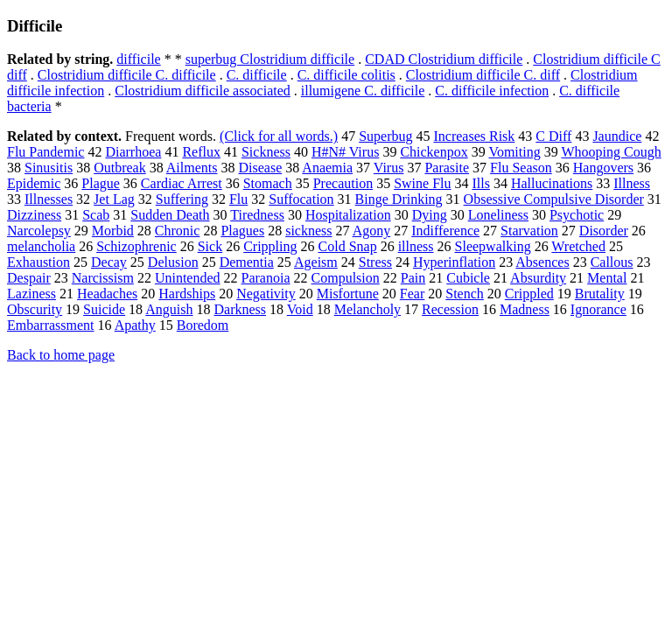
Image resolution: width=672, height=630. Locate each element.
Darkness (240, 309)
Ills (480, 183)
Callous (612, 262)
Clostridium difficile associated (203, 91)
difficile (138, 59)
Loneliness (498, 215)
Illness (632, 183)
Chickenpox (434, 152)
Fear (412, 294)
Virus (389, 168)
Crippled (529, 294)
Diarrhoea (133, 152)
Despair (29, 278)
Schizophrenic (136, 246)
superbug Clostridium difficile (270, 59)
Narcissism (103, 278)
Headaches (107, 294)
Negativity (266, 294)
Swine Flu (422, 183)
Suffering (182, 199)
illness (416, 246)
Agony (372, 231)
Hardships (187, 294)
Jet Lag (114, 199)
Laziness (31, 294)
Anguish (169, 309)
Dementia (247, 262)
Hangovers (603, 168)
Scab (96, 215)
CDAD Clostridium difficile (444, 59)
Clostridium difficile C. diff (483, 75)
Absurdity (538, 278)
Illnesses (49, 199)
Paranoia (266, 278)
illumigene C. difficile (363, 91)
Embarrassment (51, 325)
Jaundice (617, 136)
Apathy (135, 325)
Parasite (447, 168)
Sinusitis (49, 168)
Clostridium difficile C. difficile (127, 75)
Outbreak (120, 168)
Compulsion (346, 278)
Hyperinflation (454, 262)
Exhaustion (38, 262)
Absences (542, 262)
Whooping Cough (611, 152)
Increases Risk (474, 136)
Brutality (600, 294)
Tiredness (257, 215)
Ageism (316, 262)
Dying (430, 215)
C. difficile (257, 75)
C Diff (553, 136)
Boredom (203, 325)
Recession (450, 309)
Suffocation (301, 199)
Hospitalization (348, 215)
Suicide (104, 309)
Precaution (343, 183)
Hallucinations (552, 183)
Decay (109, 262)
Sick (210, 246)
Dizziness (34, 215)
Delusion (173, 262)
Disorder (604, 231)
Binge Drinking (399, 199)
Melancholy (367, 309)
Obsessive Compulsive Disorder (554, 199)
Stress (375, 262)
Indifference (445, 231)
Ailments (192, 168)
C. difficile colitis (346, 75)
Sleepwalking (493, 246)
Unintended (188, 278)
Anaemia (327, 168)
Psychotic (577, 215)
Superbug (385, 136)
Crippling (270, 246)
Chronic (178, 231)
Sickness (266, 152)
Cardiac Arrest (182, 183)
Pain (413, 278)
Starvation (529, 231)
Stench (465, 294)
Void (300, 309)
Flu (238, 199)
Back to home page (61, 355)
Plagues (242, 231)
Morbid (113, 231)
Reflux (201, 152)
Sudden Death (170, 215)
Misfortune (348, 294)
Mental (607, 278)
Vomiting (514, 152)
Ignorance (598, 309)
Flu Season (521, 168)
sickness (308, 231)
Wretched (578, 246)
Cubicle (468, 278)
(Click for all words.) (279, 136)
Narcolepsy (39, 231)
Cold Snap (348, 246)
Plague (101, 183)
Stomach (268, 183)
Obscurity (35, 309)
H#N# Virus (345, 152)
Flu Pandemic (45, 152)
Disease (260, 168)
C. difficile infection (492, 91)
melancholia (41, 246)
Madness (525, 309)
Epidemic (34, 183)
